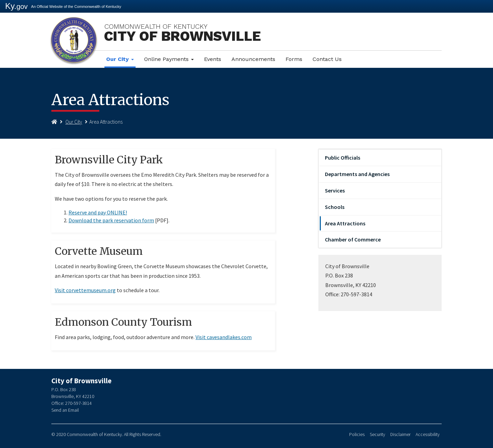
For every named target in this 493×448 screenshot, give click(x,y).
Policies (357, 434)
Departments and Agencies (357, 174)
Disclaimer (400, 434)
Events (213, 59)
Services (335, 190)
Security (377, 434)
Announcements (253, 59)
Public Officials (343, 158)
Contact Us (327, 59)
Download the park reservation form (111, 220)
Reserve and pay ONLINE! (98, 212)
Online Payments (169, 59)
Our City (120, 59)
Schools (335, 207)
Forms (294, 59)
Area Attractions (345, 223)
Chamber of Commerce (353, 239)
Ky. (16, 6)
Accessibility (428, 434)
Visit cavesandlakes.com (224, 337)
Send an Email (65, 410)
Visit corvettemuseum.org (85, 290)
